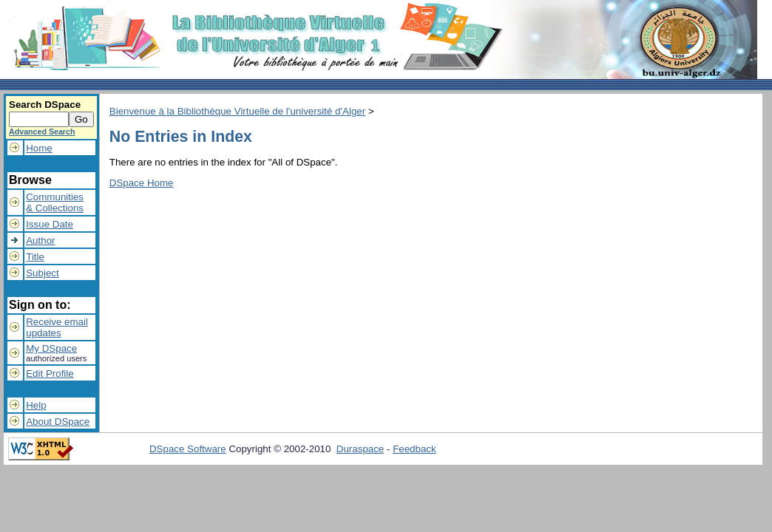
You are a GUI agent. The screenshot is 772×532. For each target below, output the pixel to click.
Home (39, 148)
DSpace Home (142, 183)
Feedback (414, 449)
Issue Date (50, 224)
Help (36, 405)
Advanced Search (42, 132)
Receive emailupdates (57, 327)
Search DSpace (45, 105)
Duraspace (360, 449)
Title (35, 257)
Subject (42, 273)
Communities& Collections (55, 202)
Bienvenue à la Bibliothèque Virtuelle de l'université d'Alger (237, 111)
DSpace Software (188, 449)
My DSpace (51, 348)
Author (40, 241)
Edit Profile (50, 374)
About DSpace (58, 422)
